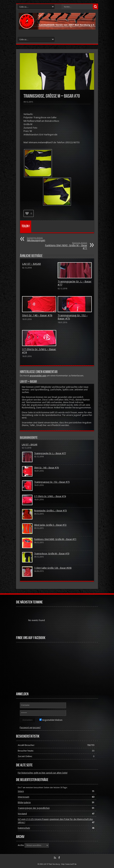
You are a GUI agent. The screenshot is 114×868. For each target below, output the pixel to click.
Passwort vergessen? (30, 727)
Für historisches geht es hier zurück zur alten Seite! (43, 773)
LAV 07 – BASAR (31, 264)
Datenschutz (24, 828)
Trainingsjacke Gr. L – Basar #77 (50, 453)
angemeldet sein (38, 376)
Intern (21, 791)
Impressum (24, 797)
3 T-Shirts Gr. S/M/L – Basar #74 (50, 496)
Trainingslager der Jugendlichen (34, 808)
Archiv (21, 845)
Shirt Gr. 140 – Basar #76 (37, 315)
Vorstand (22, 814)
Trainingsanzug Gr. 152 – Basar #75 (52, 482)
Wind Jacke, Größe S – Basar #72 (50, 525)
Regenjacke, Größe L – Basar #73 (50, 511)
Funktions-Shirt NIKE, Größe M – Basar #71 (66, 246)
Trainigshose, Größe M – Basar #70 (52, 554)
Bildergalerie (24, 802)
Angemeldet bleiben (51, 720)
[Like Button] (27, 213)
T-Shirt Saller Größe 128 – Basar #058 (53, 568)
